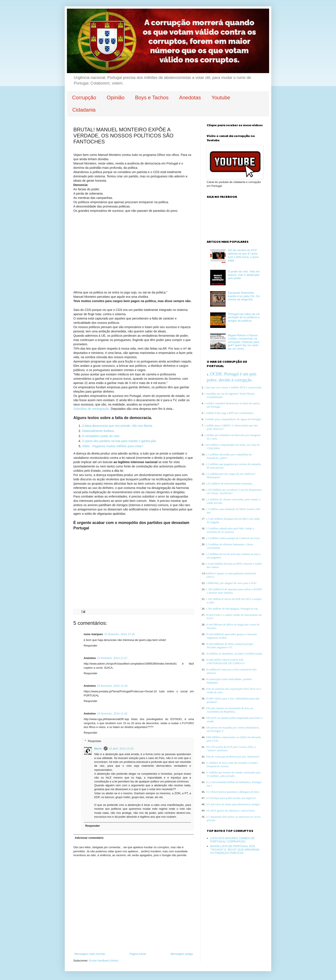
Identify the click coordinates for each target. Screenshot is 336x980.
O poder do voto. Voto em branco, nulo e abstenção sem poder (244, 275)
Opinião (116, 98)
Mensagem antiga (182, 954)
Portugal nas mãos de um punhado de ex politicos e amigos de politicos (244, 317)
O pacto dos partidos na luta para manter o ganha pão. (119, 441)
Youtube (221, 98)
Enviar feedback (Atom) (104, 961)
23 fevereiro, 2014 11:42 (112, 713)
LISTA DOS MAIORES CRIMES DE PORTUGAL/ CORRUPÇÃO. (232, 840)
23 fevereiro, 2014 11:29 (112, 686)
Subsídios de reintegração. (92, 409)
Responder (91, 646)
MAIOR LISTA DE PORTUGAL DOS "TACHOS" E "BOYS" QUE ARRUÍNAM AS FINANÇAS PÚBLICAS (235, 849)
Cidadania (84, 110)
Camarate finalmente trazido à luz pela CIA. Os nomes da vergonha (244, 296)
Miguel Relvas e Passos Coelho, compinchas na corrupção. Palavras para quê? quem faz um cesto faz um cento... (243, 342)
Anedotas (190, 98)
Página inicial (138, 954)
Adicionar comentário (89, 838)
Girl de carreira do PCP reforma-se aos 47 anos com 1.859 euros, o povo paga (243, 255)
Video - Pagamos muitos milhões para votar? (113, 446)
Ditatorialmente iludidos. (98, 431)
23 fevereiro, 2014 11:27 (112, 658)
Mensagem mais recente (90, 954)
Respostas (95, 741)
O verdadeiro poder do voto (101, 436)
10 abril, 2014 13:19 (121, 749)
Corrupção (84, 98)
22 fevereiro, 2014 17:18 (119, 634)
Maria (98, 749)
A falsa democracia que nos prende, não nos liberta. (117, 426)
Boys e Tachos (152, 98)
